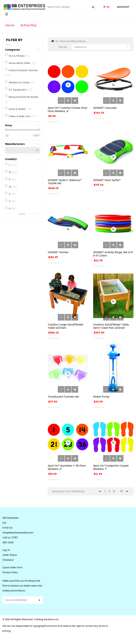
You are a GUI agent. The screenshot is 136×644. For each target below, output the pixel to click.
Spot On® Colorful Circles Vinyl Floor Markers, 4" (67, 109)
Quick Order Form (13, 567)
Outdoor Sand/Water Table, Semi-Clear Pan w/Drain (111, 326)
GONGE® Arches (58, 252)
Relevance (102, 46)
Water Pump (101, 397)
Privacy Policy (10, 572)
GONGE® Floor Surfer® (107, 180)
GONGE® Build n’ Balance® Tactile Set (65, 182)
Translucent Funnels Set (63, 397)
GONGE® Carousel (105, 108)
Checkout (8, 560)
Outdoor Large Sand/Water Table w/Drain (66, 326)
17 (122, 491)
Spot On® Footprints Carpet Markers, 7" (111, 467)
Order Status (10, 555)
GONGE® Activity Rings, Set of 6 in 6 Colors (113, 254)
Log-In (6, 550)
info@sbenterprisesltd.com (18, 533)
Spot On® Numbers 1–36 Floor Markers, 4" (67, 467)
